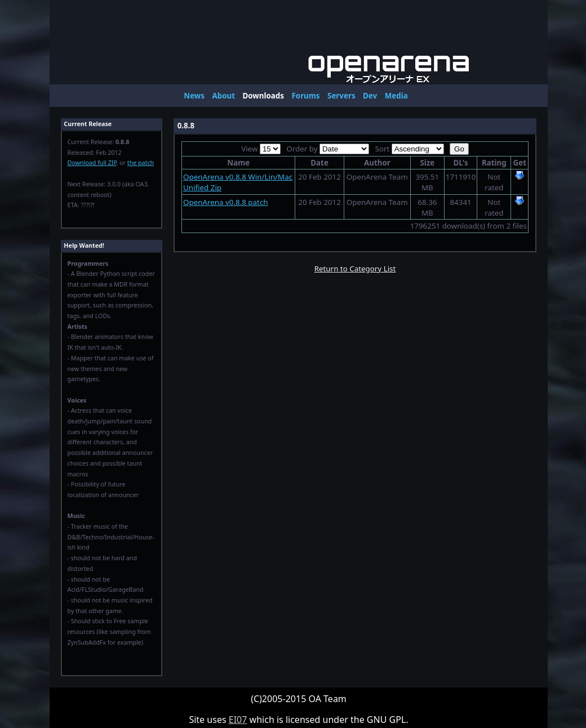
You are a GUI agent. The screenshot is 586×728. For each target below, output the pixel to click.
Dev (370, 96)
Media (396, 96)
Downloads (263, 96)
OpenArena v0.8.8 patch (226, 202)
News (194, 96)
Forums (305, 96)
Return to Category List (355, 269)
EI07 (238, 720)
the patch (141, 163)
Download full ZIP (92, 163)
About (223, 96)
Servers (341, 96)
